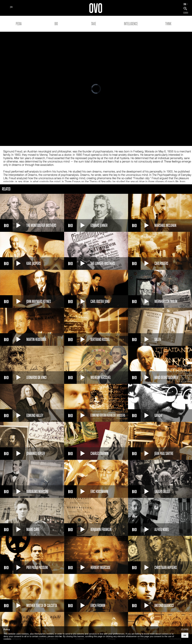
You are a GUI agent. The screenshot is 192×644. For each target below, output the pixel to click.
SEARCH (186, 13)
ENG (185, 4)
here (61, 636)
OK (185, 635)
